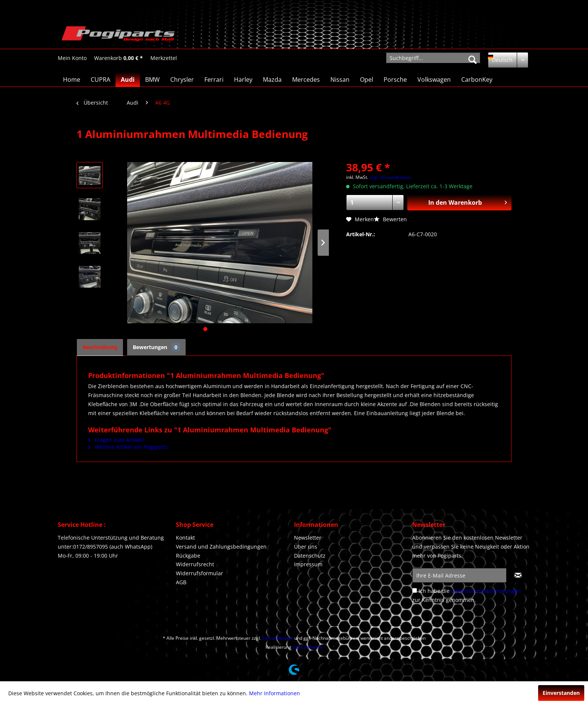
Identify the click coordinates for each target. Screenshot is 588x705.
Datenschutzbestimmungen (486, 591)
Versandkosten (278, 638)
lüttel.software (307, 647)
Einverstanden (561, 693)
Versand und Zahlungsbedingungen (221, 547)
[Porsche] (395, 79)
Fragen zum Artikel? (116, 440)
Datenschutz (310, 556)
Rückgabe (188, 556)
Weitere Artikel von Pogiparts (128, 447)
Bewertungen (156, 347)
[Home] (72, 79)
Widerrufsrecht (195, 564)
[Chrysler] (182, 79)
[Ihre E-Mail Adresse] (459, 575)
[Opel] (367, 79)
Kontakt (185, 538)
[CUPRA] (100, 79)
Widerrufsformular (199, 573)
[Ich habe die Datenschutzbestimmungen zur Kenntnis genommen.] (415, 590)
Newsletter (308, 538)
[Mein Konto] (72, 58)
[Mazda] (272, 79)
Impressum (308, 564)
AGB (181, 582)
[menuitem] (72, 58)
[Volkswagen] (434, 79)
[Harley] (243, 79)
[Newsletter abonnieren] (518, 575)
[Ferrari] (214, 79)
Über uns (306, 547)
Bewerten (390, 219)
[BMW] (152, 79)
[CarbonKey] (477, 79)
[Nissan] (340, 79)
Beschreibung (100, 347)
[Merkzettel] (164, 58)
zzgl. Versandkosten (390, 177)
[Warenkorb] (118, 58)
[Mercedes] (306, 79)
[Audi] (128, 79)
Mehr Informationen (274, 693)
